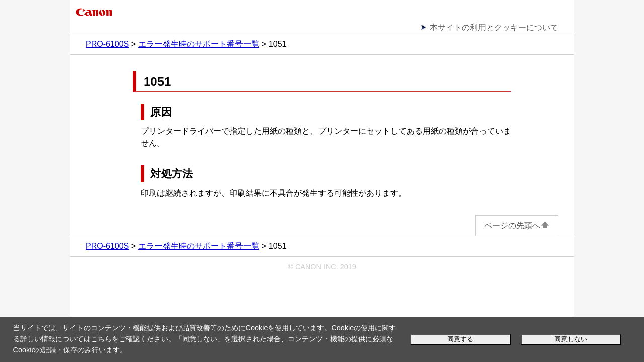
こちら (101, 339)
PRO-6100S (107, 44)
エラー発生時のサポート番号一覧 (199, 44)
